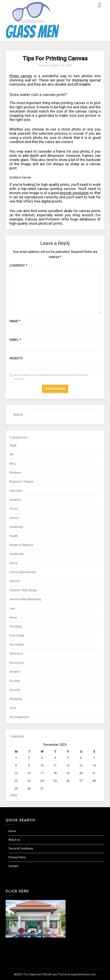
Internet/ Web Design (23, 590)
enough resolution (74, 193)
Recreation (17, 645)
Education (16, 491)
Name (15, 321)
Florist (14, 509)
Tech (13, 708)
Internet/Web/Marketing (25, 599)
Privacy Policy (17, 857)
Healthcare (17, 554)
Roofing (15, 681)
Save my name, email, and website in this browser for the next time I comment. (51, 377)
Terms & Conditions (21, 848)
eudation (15, 500)
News (13, 617)
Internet (15, 581)
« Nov (13, 795)
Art (12, 454)
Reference (16, 654)
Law (12, 608)
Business (16, 473)
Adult (13, 445)
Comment (18, 266)
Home (14, 563)
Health (14, 536)
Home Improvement (23, 572)
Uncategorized (19, 717)
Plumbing (16, 626)
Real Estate (17, 636)
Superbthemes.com (84, 974)
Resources (17, 663)
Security (15, 690)
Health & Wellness (21, 545)
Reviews (15, 672)
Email (15, 340)
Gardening (16, 527)
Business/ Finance (22, 482)
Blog (12, 464)
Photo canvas (21, 76)
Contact (13, 866)
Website (16, 358)
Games (14, 518)
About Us (14, 840)
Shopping (16, 699)
